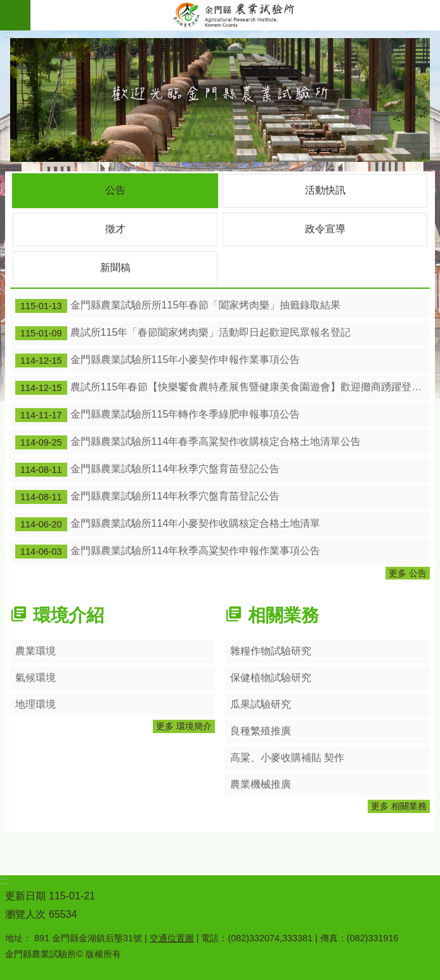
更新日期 (25, 896)
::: (9, 34)
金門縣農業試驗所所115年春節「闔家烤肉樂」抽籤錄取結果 (178, 306)
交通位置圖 (172, 938)
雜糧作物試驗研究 (271, 651)
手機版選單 (15, 15)
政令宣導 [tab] (325, 229)
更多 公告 (408, 573)
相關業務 (283, 615)
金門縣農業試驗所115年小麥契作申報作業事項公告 (158, 361)
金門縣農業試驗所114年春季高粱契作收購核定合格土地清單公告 (188, 442)
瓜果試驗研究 (261, 704)
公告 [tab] (115, 190)
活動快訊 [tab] (325, 190)
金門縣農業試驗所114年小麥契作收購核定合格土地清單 (168, 524)
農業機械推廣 (261, 784)
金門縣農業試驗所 (235, 15)
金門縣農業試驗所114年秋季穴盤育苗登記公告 (147, 470)
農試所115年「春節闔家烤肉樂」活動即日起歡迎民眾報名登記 (183, 333)
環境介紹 (68, 615)
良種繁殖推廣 (261, 731)
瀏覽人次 (25, 914)
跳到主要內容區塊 (7, 7)
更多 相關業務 (399, 806)
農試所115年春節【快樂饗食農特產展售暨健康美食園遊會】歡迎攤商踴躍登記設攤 (223, 388)
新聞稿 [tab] (115, 268)
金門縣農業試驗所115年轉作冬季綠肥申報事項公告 (158, 415)
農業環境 (36, 651)
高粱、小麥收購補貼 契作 (287, 758)
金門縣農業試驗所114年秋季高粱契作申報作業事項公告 (168, 552)
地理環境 (36, 704)
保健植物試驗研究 (271, 678)
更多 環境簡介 (184, 726)
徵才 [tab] (115, 229)
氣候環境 (36, 678)
